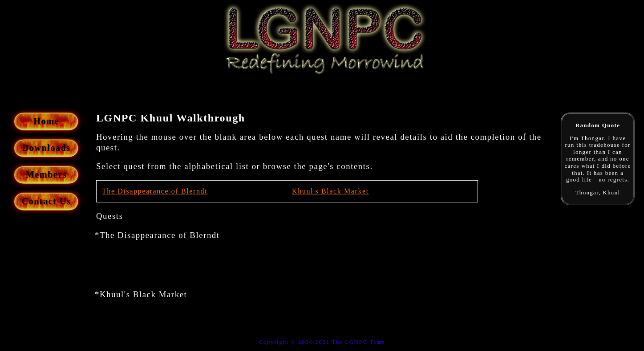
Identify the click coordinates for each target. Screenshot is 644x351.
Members (46, 174)
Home (46, 121)
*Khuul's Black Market (141, 294)
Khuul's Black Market (330, 191)
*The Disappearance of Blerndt (157, 235)
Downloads (47, 148)
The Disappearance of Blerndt (155, 191)
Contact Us (47, 201)
